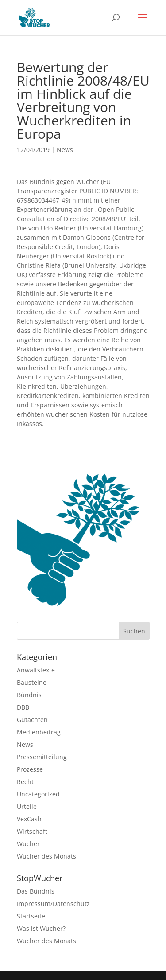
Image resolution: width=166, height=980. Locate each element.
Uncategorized (38, 794)
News (65, 150)
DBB (23, 707)
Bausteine (32, 682)
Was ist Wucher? (41, 928)
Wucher (28, 844)
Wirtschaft (32, 831)
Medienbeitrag (39, 732)
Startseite (31, 916)
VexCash (29, 819)
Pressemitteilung (42, 757)
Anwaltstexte (36, 670)
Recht (25, 782)
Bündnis (29, 695)
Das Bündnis (36, 891)
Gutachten (32, 720)
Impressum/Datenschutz (53, 904)
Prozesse (30, 769)
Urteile (27, 806)
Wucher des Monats (46, 856)
